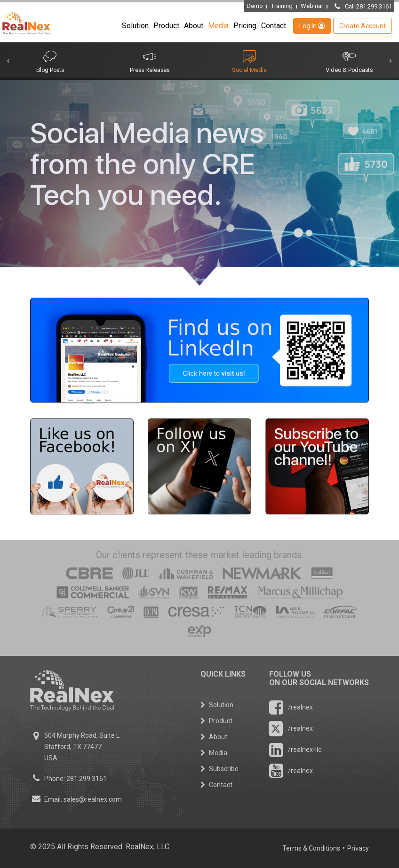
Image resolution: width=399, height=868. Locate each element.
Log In (312, 26)
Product (166, 26)
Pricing (245, 26)
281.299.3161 (87, 779)
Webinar (312, 6)
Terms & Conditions (311, 848)
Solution (135, 26)
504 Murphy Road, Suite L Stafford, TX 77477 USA (82, 747)
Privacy (358, 848)
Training (282, 6)
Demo (255, 6)
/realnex (291, 707)
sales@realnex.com (93, 799)
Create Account (363, 26)
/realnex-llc (295, 750)
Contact (274, 26)
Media (218, 26)
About (194, 26)
